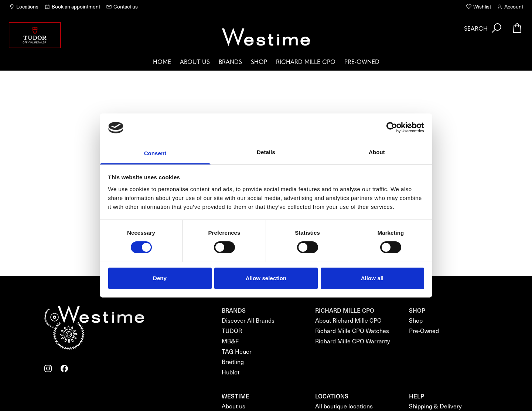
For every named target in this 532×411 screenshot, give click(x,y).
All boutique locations (344, 406)
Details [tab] (266, 152)
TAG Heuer (237, 351)
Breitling (233, 362)
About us (195, 61)
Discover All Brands (248, 320)
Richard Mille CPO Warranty (353, 341)
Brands (230, 61)
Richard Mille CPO (306, 61)
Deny (160, 278)
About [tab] (377, 152)
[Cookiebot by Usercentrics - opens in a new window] (392, 128)
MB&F (230, 341)
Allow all (372, 278)
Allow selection (266, 278)
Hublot (231, 372)
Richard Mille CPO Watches (352, 331)
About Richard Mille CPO (348, 320)
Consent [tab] (155, 153)
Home (162, 61)
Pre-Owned (362, 61)
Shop (259, 61)
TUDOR (232, 331)
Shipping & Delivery (435, 406)
